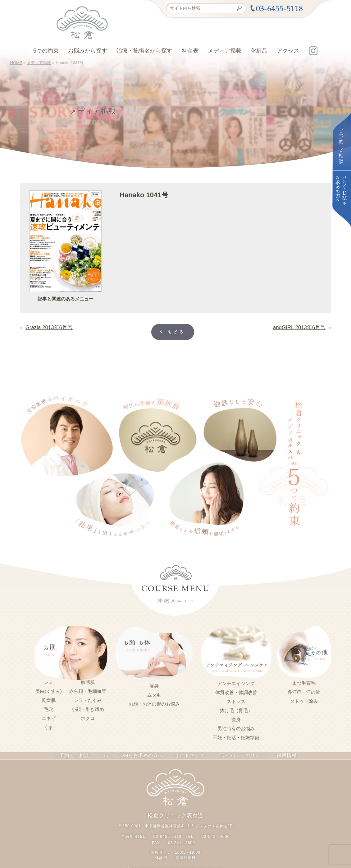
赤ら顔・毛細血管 (88, 690)
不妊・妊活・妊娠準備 (236, 736)
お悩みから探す (88, 51)
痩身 (154, 685)
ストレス (236, 700)
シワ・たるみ (88, 699)
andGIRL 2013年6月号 (304, 326)
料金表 (190, 51)
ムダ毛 (154, 694)
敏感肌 (88, 681)
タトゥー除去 (304, 700)
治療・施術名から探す (144, 51)
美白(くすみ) (49, 690)
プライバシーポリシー (235, 754)
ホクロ (88, 717)
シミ (48, 681)
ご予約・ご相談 (78, 754)
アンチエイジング (236, 682)
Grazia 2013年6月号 (45, 326)
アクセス (288, 51)
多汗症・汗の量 (304, 691)
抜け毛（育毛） (236, 709)
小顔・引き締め (88, 708)
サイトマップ (187, 754)
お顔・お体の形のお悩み (154, 703)
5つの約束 (46, 51)
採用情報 (279, 754)
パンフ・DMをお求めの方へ (134, 754)
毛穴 (48, 708)
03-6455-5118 (168, 834)
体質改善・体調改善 (236, 691)
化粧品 (259, 51)
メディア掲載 (225, 51)
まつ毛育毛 (304, 682)
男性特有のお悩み (236, 727)
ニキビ (49, 717)
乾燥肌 (49, 699)
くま (48, 726)
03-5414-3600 (215, 834)
